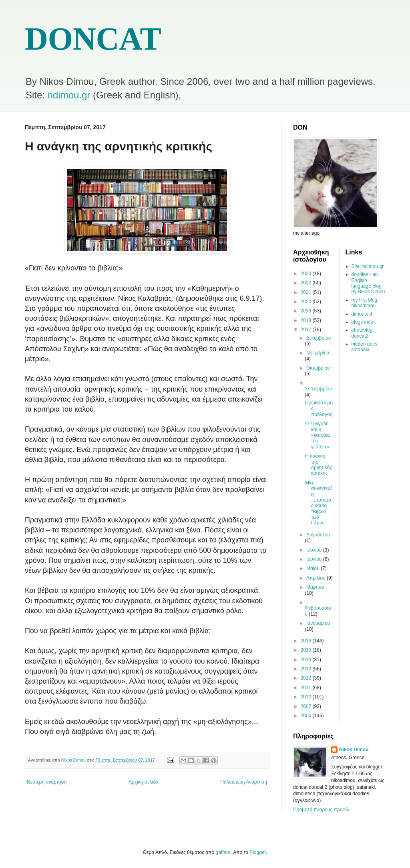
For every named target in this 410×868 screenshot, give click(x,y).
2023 (307, 274)
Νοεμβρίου (318, 353)
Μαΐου (314, 568)
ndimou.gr (69, 95)
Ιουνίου (315, 559)
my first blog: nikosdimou (365, 303)
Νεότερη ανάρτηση (47, 782)
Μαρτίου (315, 587)
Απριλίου (317, 578)
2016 (307, 641)
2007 (307, 706)
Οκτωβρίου (318, 368)
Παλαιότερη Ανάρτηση (244, 782)
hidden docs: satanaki (365, 347)
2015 (307, 650)
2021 (307, 292)
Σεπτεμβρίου (318, 389)
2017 (307, 330)
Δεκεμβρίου (319, 338)
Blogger (258, 852)
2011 (307, 688)
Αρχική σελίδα (144, 782)
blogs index (364, 322)
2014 (307, 660)
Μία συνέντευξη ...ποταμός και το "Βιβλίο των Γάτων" (319, 503)
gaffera (223, 852)
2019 (307, 311)
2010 (307, 697)
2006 (307, 716)
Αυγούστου (318, 535)
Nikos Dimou (354, 750)
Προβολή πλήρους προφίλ (321, 810)
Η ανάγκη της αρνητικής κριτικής (319, 465)
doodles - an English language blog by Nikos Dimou (368, 283)
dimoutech (363, 314)
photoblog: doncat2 (363, 333)
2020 (307, 302)
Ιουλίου (315, 550)
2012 (307, 678)
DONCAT (93, 39)
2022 (307, 283)
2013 (307, 669)
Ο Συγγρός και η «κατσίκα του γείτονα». (318, 435)
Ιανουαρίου (318, 623)
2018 (307, 320)
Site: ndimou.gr (368, 266)
